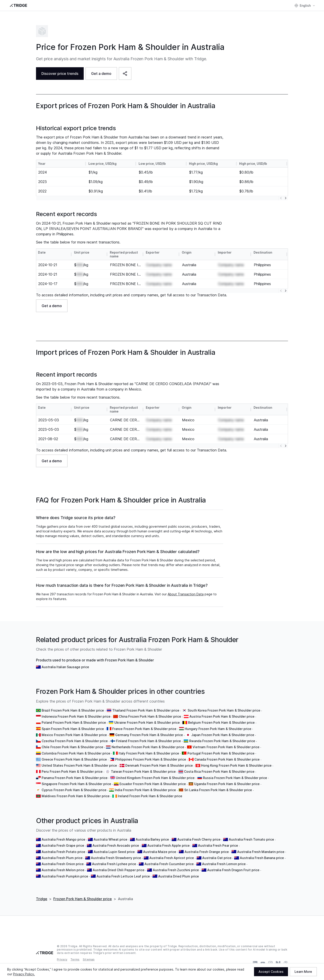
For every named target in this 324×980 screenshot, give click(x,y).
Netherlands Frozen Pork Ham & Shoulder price (148, 747)
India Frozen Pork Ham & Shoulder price (145, 790)
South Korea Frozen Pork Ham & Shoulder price (224, 710)
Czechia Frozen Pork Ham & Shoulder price (75, 741)
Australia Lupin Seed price (114, 852)
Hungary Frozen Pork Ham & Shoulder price (218, 729)
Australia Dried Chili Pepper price (119, 870)
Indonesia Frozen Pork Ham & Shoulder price (76, 716)
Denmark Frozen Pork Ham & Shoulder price (159, 765)
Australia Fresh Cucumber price (169, 864)
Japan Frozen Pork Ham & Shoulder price (223, 735)
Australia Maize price (160, 852)
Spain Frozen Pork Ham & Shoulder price (73, 729)
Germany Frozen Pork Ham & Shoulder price (149, 735)
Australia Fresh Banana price (262, 858)
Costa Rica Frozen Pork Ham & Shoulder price (219, 771)
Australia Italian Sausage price (65, 667)
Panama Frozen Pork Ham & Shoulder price (75, 778)
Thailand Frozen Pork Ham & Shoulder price (146, 710)
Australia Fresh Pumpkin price (65, 876)
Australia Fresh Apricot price (172, 858)
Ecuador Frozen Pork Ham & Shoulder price (153, 784)
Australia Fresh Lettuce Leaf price (123, 876)
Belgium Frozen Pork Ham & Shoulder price (221, 722)
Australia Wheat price (110, 839)
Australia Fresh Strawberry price (116, 858)
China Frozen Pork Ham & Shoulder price (150, 716)
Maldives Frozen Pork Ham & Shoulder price (76, 796)
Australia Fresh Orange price (207, 852)
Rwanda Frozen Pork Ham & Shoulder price (222, 741)
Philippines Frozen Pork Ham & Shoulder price (151, 759)
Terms (75, 959)
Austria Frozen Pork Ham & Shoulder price (222, 716)
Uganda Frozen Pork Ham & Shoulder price (227, 784)
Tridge (42, 899)
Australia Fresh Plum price (62, 858)
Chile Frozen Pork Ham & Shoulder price (72, 747)
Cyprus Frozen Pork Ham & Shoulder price (74, 790)
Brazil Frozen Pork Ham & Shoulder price (73, 710)
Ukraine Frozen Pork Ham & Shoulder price (147, 722)
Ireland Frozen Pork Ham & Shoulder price (150, 796)
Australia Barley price (152, 839)
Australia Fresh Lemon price (224, 864)
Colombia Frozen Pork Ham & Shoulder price (76, 753)
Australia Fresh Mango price (63, 839)
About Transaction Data (186, 594)
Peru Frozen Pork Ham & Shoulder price (72, 771)
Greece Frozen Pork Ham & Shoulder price (74, 759)
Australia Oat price (217, 858)
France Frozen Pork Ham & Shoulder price (144, 729)
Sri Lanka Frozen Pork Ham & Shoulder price (218, 790)
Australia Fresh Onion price (63, 864)
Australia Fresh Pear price (218, 845)
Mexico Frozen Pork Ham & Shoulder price (74, 735)
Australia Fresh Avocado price (116, 845)
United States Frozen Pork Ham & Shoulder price (79, 765)
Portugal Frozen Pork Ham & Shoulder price (221, 753)
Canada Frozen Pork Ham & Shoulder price (227, 759)
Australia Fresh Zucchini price (176, 870)
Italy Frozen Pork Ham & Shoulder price (149, 753)
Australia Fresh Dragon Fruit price (233, 870)
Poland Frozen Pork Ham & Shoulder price (74, 722)
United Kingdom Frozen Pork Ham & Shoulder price (155, 778)
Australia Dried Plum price (179, 876)
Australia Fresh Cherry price (199, 839)
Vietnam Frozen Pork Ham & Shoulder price (226, 747)
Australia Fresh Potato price (63, 852)
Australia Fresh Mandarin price (261, 852)
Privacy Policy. (24, 974)
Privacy (62, 959)
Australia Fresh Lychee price (114, 864)
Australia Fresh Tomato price (251, 839)
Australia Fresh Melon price (63, 870)
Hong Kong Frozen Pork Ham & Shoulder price (236, 765)
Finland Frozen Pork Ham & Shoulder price (148, 741)
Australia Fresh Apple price (169, 845)
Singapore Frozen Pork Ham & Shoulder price (76, 784)
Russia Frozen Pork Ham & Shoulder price (235, 778)
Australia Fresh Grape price (63, 845)
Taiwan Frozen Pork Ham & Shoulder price (143, 771)
